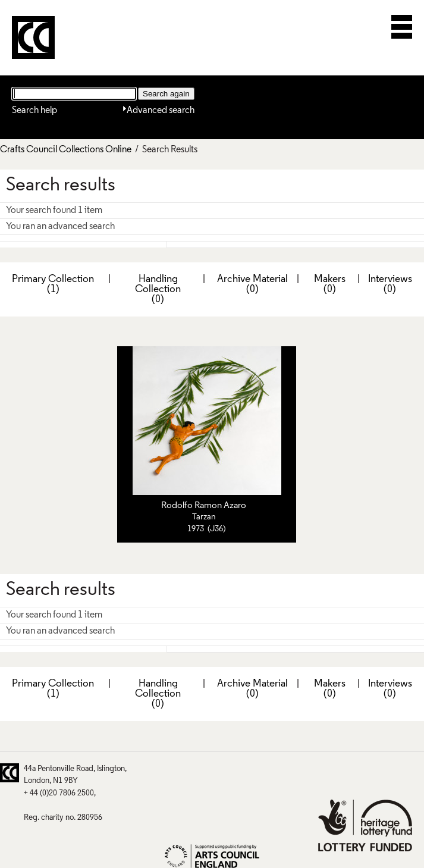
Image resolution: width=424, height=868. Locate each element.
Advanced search (161, 111)
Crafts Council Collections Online (66, 150)
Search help (34, 111)
